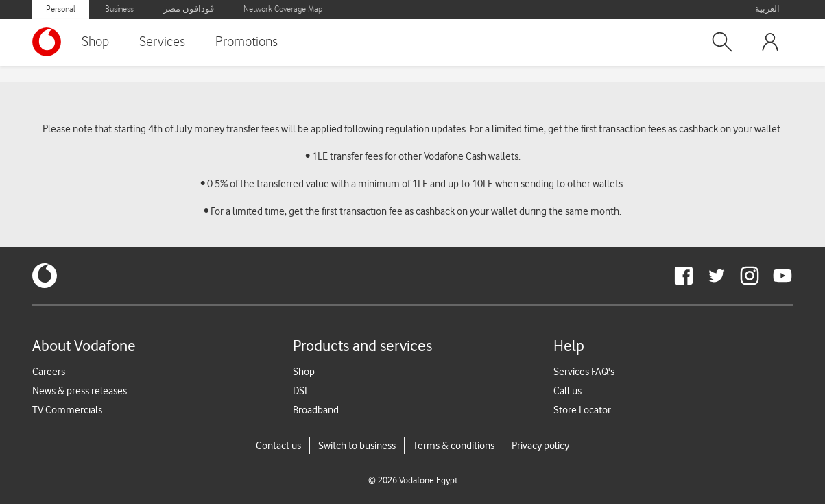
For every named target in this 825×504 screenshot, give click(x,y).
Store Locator (582, 410)
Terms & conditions (454, 446)
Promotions (247, 42)
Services (162, 42)
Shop (95, 42)
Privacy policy (540, 446)
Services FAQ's (584, 372)
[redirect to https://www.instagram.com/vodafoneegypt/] (750, 276)
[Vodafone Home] (50, 42)
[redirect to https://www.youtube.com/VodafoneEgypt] (782, 276)
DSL (301, 391)
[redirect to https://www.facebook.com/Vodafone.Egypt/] (684, 276)
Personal (61, 9)
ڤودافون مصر (189, 9)
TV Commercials (67, 410)
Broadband (316, 410)
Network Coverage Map (283, 9)
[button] (722, 42)
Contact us (278, 446)
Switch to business (357, 446)
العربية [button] (767, 9)
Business (119, 9)
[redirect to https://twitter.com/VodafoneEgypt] (717, 276)
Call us (567, 391)
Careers (49, 372)
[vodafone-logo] (45, 276)
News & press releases (80, 391)
